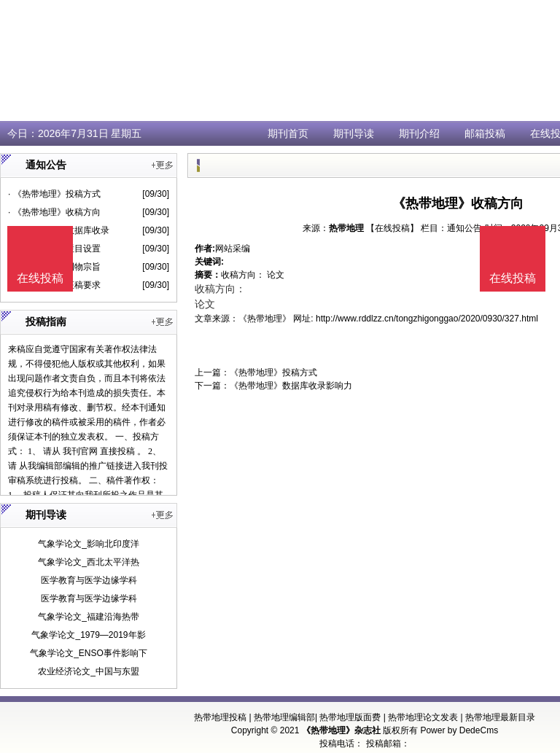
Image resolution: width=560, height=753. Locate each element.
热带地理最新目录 (500, 717)
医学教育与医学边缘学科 (89, 580)
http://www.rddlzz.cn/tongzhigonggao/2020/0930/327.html (427, 319)
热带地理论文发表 (423, 717)
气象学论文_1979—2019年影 (88, 635)
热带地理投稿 (220, 717)
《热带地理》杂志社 (341, 730)
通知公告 (464, 228)
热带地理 (346, 228)
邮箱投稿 (485, 133)
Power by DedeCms (459, 730)
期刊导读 (354, 133)
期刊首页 (288, 133)
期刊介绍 (419, 133)
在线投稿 (513, 278)
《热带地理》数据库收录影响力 (291, 386)
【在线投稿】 (392, 228)
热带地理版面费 (350, 717)
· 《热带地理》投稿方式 (54, 194)
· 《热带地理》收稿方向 (54, 212)
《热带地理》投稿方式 (273, 372)
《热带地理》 (265, 319)
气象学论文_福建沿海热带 (89, 617)
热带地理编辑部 (284, 717)
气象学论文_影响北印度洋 (89, 544)
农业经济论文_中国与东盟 (89, 671)
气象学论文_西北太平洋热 (89, 562)
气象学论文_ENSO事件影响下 (89, 653)
